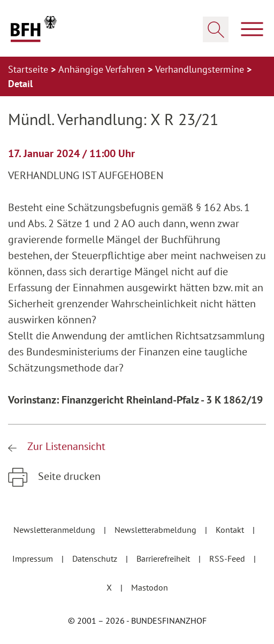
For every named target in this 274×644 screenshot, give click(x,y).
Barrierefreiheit (164, 558)
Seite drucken (68, 476)
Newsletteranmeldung (55, 530)
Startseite (29, 69)
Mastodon (150, 587)
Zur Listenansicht (65, 446)
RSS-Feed (228, 558)
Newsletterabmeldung (157, 530)
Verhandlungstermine (201, 69)
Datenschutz (96, 558)
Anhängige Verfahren (103, 69)
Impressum (34, 558)
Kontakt (231, 530)
